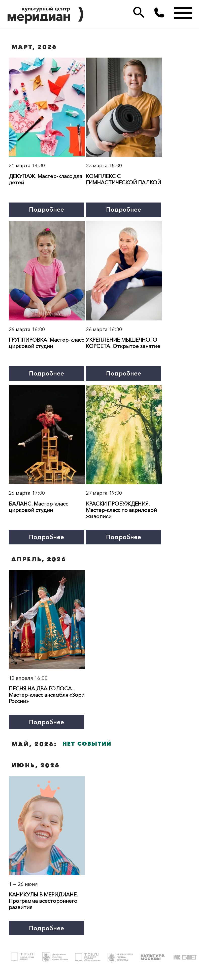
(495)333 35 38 (159, 12)
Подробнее (46, 209)
